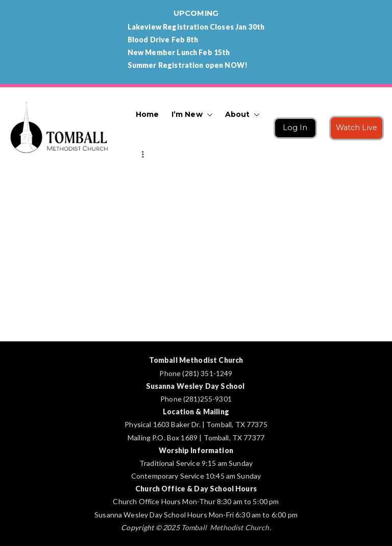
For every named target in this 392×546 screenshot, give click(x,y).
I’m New (192, 115)
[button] (208, 115)
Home (148, 114)
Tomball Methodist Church (225, 527)
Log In (295, 128)
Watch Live (357, 128)
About (243, 115)
